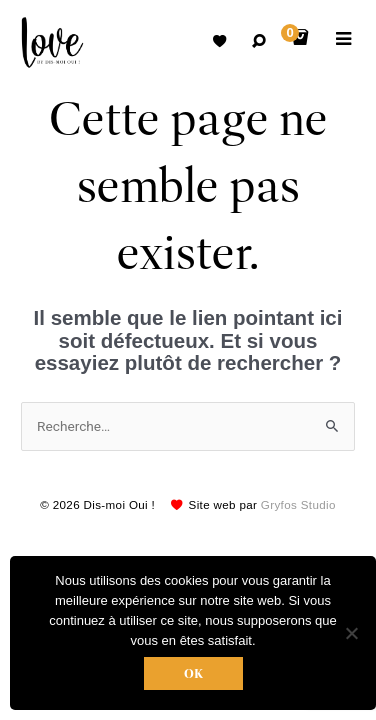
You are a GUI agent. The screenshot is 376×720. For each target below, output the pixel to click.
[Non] (351, 633)
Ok (193, 673)
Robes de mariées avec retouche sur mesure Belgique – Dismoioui (52, 42)
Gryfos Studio (298, 504)
